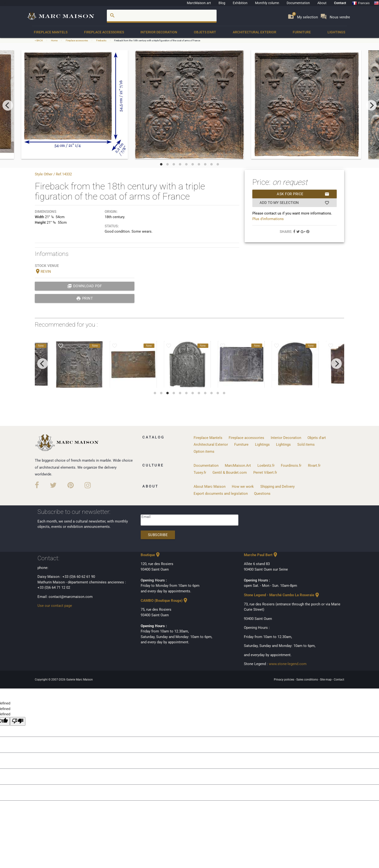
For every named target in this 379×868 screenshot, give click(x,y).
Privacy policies (284, 680)
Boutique (151, 555)
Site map (326, 680)
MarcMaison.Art (238, 466)
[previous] (8, 105)
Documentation (298, 3)
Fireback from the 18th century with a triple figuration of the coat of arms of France (157, 40)
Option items (204, 452)
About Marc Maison (210, 487)
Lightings (336, 32)
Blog (222, 3)
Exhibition (240, 3)
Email (146, 517)
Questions (262, 494)
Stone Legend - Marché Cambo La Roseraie (282, 595)
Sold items (306, 445)
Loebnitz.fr (266, 466)
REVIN (43, 272)
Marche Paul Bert (261, 555)
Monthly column (267, 3)
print (84, 298)
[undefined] (18, 721)
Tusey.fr (200, 473)
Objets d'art (205, 32)
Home (54, 40)
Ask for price (303, 194)
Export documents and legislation (221, 494)
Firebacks (101, 40)
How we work (243, 487)
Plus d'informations (268, 219)
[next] (371, 105)
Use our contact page (55, 606)
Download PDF (85, 286)
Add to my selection (295, 203)
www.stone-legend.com (288, 664)
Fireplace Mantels (51, 32)
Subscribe (158, 535)
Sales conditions (307, 680)
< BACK (39, 40)
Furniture (302, 32)
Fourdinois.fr (291, 466)
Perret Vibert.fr (265, 473)
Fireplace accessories (104, 32)
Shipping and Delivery (277, 487)
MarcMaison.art (199, 3)
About (322, 3)
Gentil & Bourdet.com (230, 473)
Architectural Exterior (255, 32)
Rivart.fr (314, 466)
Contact (340, 3)
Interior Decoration (159, 32)
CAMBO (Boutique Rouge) (164, 601)
